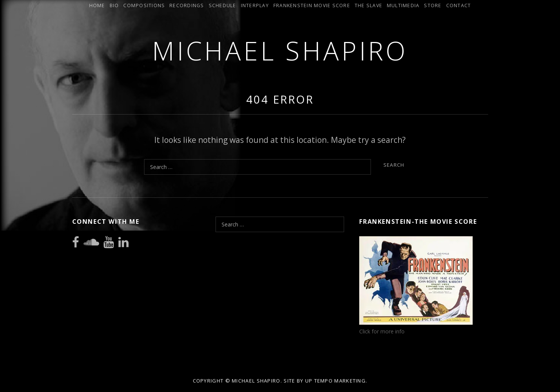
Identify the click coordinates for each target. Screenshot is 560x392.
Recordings (187, 5)
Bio (114, 5)
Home (97, 5)
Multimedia (403, 5)
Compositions (144, 5)
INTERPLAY (255, 5)
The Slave (368, 5)
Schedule (223, 5)
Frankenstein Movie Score (312, 5)
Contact (459, 5)
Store (433, 5)
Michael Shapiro (280, 50)
